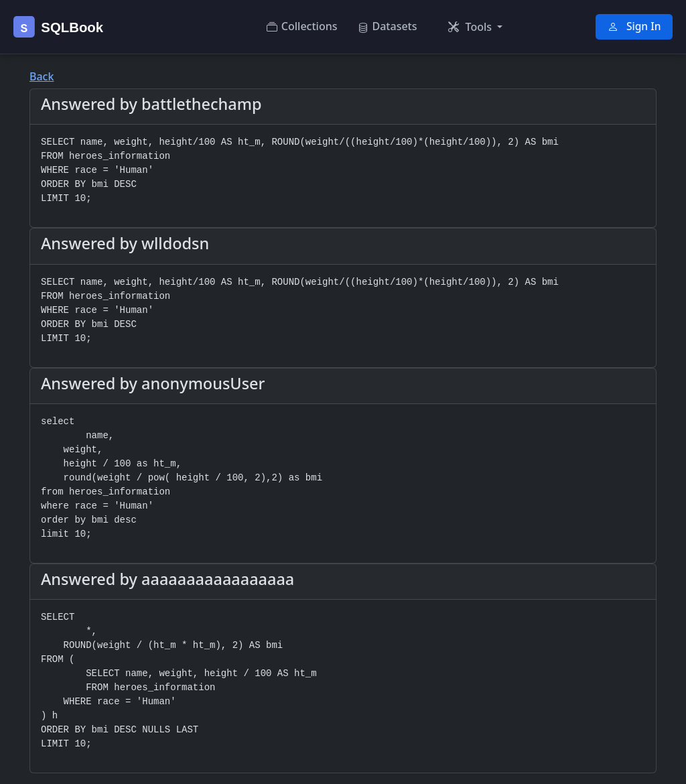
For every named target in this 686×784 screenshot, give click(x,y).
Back (42, 76)
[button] (476, 27)
